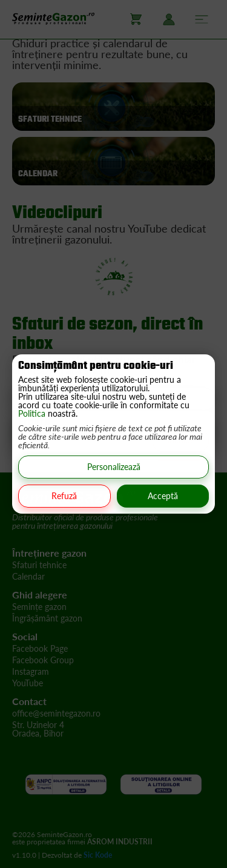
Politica (33, 413)
